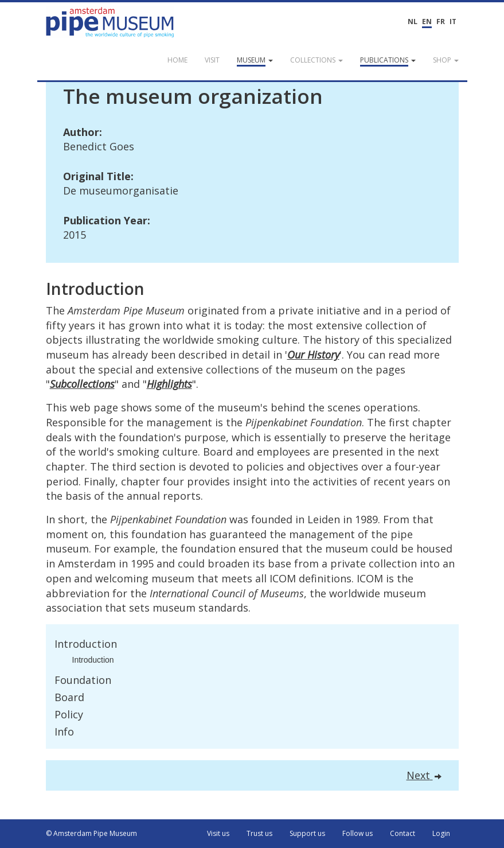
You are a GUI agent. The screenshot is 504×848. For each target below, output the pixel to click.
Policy (69, 714)
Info (64, 732)
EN (427, 22)
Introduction (86, 644)
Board (69, 697)
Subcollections (82, 384)
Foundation (83, 680)
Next (424, 775)
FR (441, 22)
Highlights (169, 384)
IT (453, 22)
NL (413, 22)
